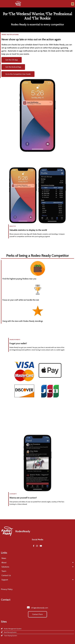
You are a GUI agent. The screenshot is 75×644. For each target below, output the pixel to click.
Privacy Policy (7, 589)
